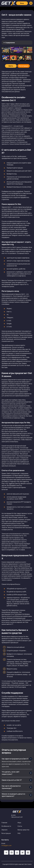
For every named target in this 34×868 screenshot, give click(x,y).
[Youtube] (17, 853)
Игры (19, 823)
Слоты (20, 826)
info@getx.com (6, 845)
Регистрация (6, 833)
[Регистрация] (24, 66)
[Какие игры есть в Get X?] (17, 780)
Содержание (10, 43)
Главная (4, 823)
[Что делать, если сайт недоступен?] (17, 773)
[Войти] (11, 66)
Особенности (6, 826)
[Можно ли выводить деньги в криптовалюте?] (17, 795)
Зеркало (4, 830)
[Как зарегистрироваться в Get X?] (17, 759)
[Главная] (9, 3)
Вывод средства (23, 830)
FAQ (19, 833)
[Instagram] (28, 853)
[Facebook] (12, 853)
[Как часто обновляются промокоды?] (17, 787)
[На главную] (17, 812)
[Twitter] (22, 853)
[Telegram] (6, 853)
